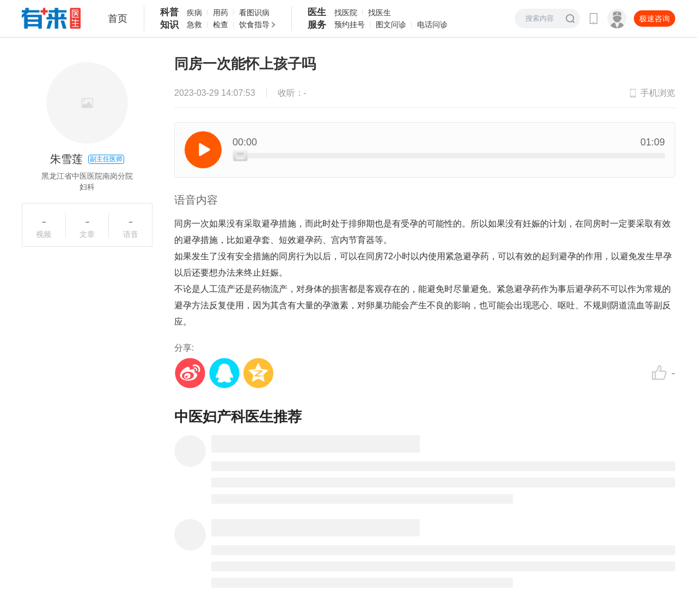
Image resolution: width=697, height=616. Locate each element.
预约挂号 (350, 25)
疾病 (194, 13)
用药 (221, 13)
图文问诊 (391, 25)
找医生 (380, 13)
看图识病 (254, 13)
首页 (118, 19)
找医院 (346, 13)
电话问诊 (432, 25)
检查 (221, 25)
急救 (194, 25)
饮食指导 (254, 25)
